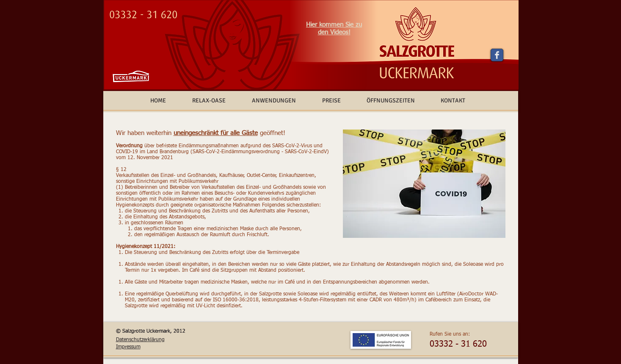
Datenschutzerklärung (140, 340)
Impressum (128, 347)
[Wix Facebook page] (497, 55)
